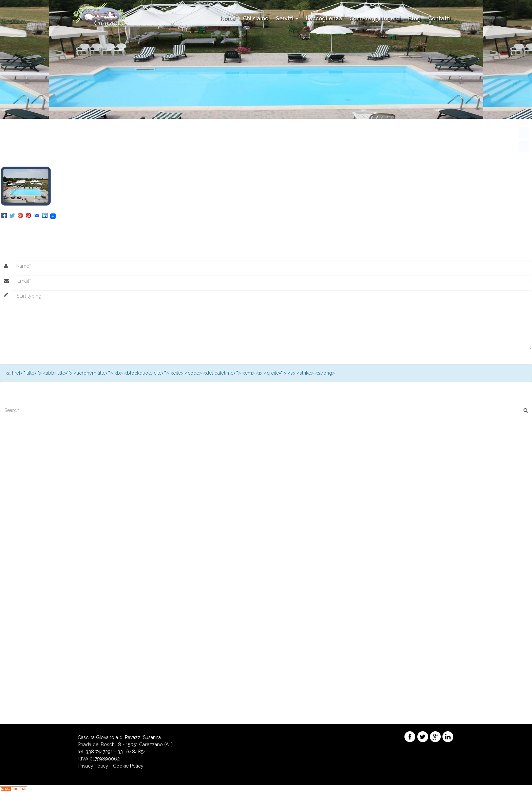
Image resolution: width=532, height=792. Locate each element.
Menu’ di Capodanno (26, 449)
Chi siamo (256, 18)
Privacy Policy (93, 766)
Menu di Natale (20, 456)
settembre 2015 (21, 603)
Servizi (287, 18)
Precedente (16, 153)
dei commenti (24, 703)
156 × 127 (141, 146)
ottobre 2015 (18, 596)
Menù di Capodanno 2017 (32, 470)
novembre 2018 (21, 525)
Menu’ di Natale (20, 477)
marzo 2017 (17, 553)
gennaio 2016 (19, 582)
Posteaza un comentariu (101, 228)
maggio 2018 (18, 532)
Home (228, 18)
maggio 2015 (18, 617)
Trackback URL (194, 228)
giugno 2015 (17, 610)
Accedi (11, 689)
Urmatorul (14, 160)
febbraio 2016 (19, 574)
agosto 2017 (17, 546)
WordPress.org (20, 711)
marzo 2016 (17, 567)
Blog (414, 18)
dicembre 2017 (20, 539)
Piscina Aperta (19, 463)
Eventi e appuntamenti (28, 653)
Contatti (439, 18)
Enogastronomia (22, 646)
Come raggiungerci (375, 18)
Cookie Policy (128, 766)
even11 (164, 146)
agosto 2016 (17, 560)
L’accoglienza (324, 18)
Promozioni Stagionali (28, 660)
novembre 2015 (21, 589)
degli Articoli (23, 696)
